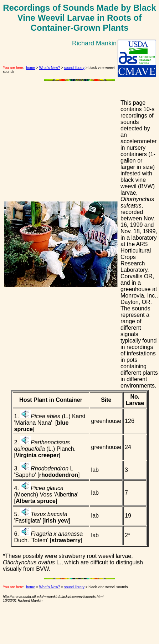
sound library (74, 68)
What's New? (50, 68)
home (30, 68)
